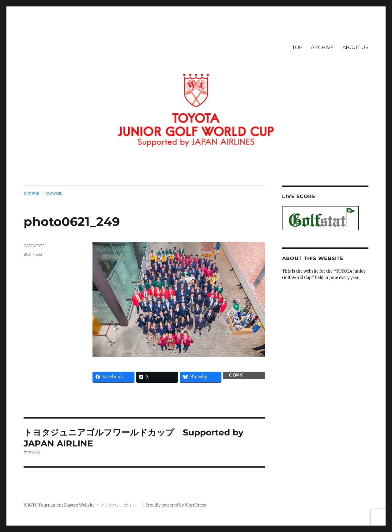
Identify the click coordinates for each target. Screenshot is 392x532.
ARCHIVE (322, 47)
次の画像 (54, 193)
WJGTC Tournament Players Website (59, 505)
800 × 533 (33, 254)
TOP (297, 47)
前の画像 (32, 193)
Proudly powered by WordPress (176, 505)
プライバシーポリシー (120, 505)
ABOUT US (355, 47)
